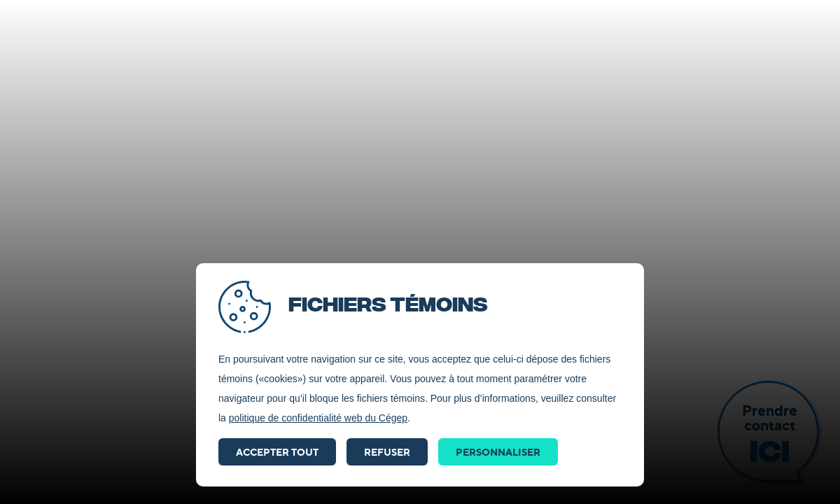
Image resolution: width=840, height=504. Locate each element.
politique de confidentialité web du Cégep (318, 418)
